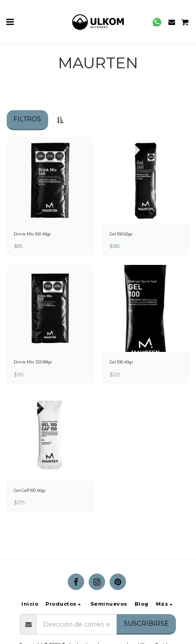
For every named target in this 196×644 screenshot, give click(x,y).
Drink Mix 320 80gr (33, 362)
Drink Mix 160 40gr (33, 234)
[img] (50, 180)
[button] (10, 22)
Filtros (27, 119)
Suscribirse (146, 623)
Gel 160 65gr (121, 234)
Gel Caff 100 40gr (30, 490)
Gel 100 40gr (121, 362)
